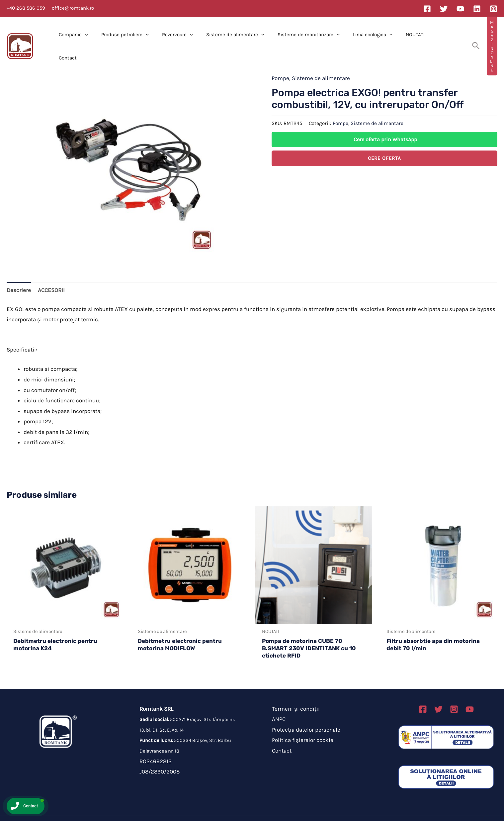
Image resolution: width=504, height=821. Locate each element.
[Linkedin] (477, 9)
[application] (91, 36)
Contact (430, 36)
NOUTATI (402, 36)
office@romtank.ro (73, 8)
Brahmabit (304, 808)
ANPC (276, 698)
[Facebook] (427, 9)
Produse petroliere (128, 36)
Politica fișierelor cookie (300, 719)
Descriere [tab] (19, 269)
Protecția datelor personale (303, 709)
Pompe (280, 57)
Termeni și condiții (293, 688)
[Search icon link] (461, 36)
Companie (80, 36)
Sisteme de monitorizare (302, 36)
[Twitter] (444, 9)
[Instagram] (494, 9)
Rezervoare (177, 36)
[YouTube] (460, 9)
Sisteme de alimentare (232, 36)
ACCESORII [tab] (51, 269)
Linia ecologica (362, 36)
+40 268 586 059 (26, 8)
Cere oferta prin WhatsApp (385, 119)
